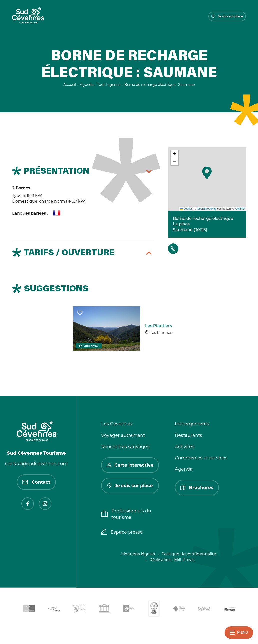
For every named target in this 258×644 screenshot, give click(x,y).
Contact (36, 482)
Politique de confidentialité (189, 554)
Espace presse (122, 532)
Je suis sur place (227, 16)
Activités (185, 447)
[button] (207, 173)
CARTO (240, 209)
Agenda (184, 469)
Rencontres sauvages (125, 447)
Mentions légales (138, 554)
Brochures (197, 488)
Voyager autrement (123, 435)
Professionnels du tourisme (126, 514)
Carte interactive (130, 465)
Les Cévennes (117, 424)
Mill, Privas (184, 560)
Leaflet (186, 209)
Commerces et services (201, 458)
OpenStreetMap (207, 209)
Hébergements (192, 424)
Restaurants (189, 435)
